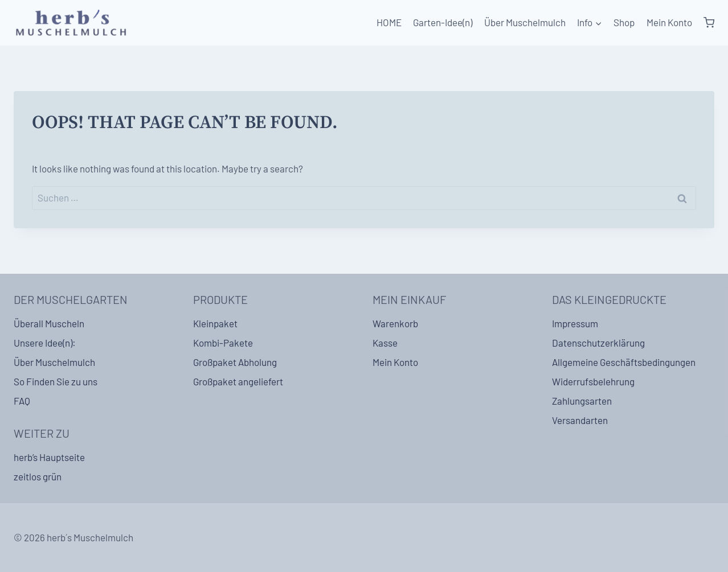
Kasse (385, 343)
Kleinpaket (215, 323)
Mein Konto (669, 22)
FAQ (22, 401)
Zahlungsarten (582, 401)
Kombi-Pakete (223, 343)
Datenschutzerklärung (598, 343)
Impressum (575, 323)
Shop (624, 22)
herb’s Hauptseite (49, 457)
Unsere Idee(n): (45, 343)
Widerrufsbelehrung (593, 381)
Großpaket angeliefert (238, 381)
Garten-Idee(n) (443, 22)
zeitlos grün (38, 476)
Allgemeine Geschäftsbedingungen (624, 362)
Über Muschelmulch (525, 22)
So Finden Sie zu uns (56, 381)
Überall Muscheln (49, 323)
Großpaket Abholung (235, 362)
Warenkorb (395, 323)
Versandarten (580, 420)
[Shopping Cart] (709, 23)
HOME (389, 22)
